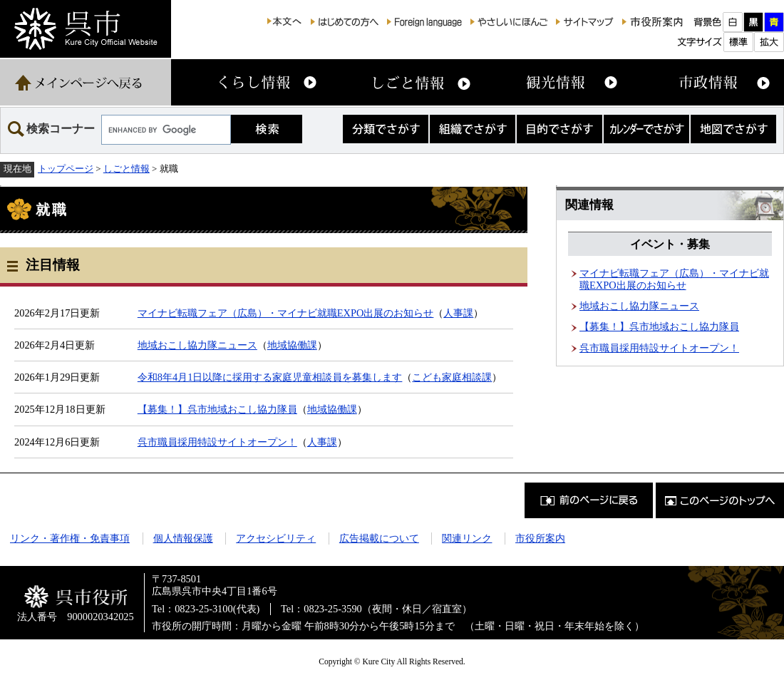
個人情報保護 (183, 538)
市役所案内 (540, 538)
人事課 (458, 313)
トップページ (66, 169)
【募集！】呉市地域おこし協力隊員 (217, 409)
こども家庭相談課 (452, 377)
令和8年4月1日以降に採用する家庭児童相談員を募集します (270, 377)
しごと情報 (127, 169)
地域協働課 (292, 345)
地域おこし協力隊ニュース (197, 345)
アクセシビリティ (276, 538)
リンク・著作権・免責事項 (70, 538)
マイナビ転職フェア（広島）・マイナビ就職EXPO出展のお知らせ (286, 313)
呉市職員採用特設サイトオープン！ (217, 442)
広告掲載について (379, 538)
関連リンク (467, 538)
